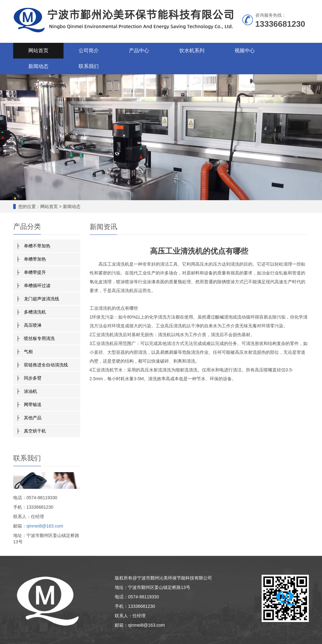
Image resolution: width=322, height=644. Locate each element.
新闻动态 (38, 66)
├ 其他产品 (29, 418)
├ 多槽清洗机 (31, 312)
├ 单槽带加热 (31, 259)
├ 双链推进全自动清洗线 (42, 365)
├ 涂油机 (27, 391)
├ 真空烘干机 (31, 431)
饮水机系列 (192, 51)
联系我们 (89, 66)
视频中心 (245, 51)
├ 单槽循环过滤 (33, 285)
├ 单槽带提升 (31, 272)
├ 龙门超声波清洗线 (38, 299)
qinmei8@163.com (45, 526)
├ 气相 (25, 352)
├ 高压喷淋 (29, 325)
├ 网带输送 (29, 404)
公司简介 (89, 51)
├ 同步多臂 (29, 378)
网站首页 (38, 51)
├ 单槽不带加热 (33, 246)
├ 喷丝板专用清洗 (36, 338)
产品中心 (139, 51)
